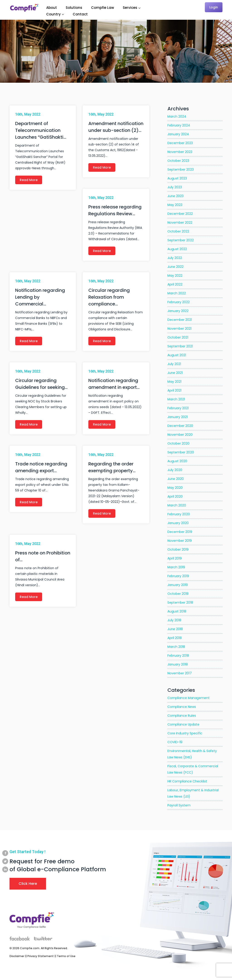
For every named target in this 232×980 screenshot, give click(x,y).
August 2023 (177, 178)
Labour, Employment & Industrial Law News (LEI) (193, 793)
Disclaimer (17, 956)
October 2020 (178, 443)
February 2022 (179, 302)
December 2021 (180, 320)
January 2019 (178, 585)
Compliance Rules (182, 716)
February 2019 (178, 576)
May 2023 (175, 205)
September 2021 (180, 346)
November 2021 (179, 329)
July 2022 (175, 258)
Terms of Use (66, 956)
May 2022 (175, 276)
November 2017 (180, 673)
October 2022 (178, 231)
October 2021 (178, 337)
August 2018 (177, 611)
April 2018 (175, 638)
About (52, 8)
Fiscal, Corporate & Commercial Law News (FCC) (193, 769)
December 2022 (180, 214)
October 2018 (178, 594)
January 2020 (178, 523)
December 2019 (180, 532)
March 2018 (176, 647)
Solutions (74, 8)
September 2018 (180, 603)
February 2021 (178, 408)
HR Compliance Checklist (187, 781)
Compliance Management (188, 698)
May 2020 (175, 488)
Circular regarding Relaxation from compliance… (109, 297)
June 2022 (175, 267)
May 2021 (174, 382)
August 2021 (177, 355)
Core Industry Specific (185, 733)
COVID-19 (175, 742)
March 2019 (176, 567)
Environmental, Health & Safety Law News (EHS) (192, 754)
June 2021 (175, 373)
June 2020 (176, 479)
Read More (29, 180)
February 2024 (179, 125)
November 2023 (180, 152)
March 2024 (177, 116)
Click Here (28, 884)
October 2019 (178, 549)
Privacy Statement (41, 956)
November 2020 (180, 435)
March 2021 (176, 399)
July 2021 (174, 364)
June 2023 (175, 196)
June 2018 (175, 629)
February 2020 (179, 514)
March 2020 (177, 505)
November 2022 (180, 223)
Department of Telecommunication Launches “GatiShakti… (41, 130)
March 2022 (177, 293)
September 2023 (181, 169)
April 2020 (175, 496)
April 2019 (175, 558)
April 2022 (175, 284)
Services (130, 8)
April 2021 (174, 390)
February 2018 (178, 656)
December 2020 (180, 426)
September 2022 (181, 240)
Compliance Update (183, 724)
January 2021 (178, 417)
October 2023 (178, 161)
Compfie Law (103, 8)
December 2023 (180, 143)
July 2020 (175, 470)
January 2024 (178, 134)
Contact (80, 14)
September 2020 (181, 452)
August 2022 (177, 249)
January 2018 (178, 664)
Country (53, 14)
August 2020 (177, 461)
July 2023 (175, 187)
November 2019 (180, 541)
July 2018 (174, 620)
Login (214, 7)
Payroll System (179, 805)
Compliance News (182, 707)
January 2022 (178, 311)
